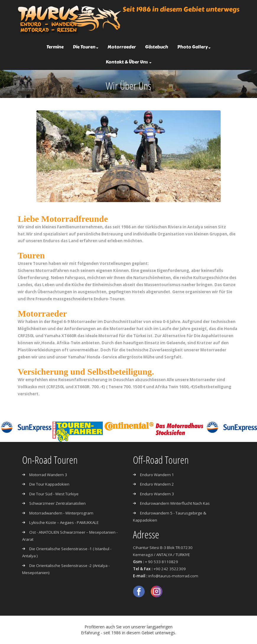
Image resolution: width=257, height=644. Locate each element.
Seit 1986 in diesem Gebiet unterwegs (181, 9)
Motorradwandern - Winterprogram (61, 513)
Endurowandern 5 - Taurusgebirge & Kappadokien (170, 517)
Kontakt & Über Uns (129, 62)
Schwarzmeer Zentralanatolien (57, 504)
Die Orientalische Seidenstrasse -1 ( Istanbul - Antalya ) (67, 553)
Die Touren (86, 47)
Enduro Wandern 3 (157, 494)
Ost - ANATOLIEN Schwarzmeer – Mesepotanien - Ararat (70, 536)
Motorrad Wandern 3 (48, 475)
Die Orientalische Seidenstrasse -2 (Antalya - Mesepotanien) (66, 569)
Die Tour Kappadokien (49, 484)
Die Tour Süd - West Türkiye (54, 494)
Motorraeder (122, 47)
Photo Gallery (194, 47)
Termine (55, 47)
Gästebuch (157, 47)
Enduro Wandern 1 (157, 475)
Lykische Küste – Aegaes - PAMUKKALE (64, 523)
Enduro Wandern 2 (157, 484)
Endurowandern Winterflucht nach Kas (175, 504)
